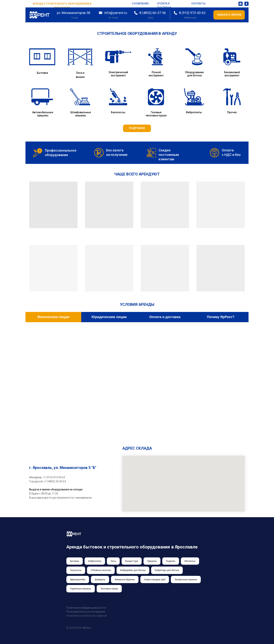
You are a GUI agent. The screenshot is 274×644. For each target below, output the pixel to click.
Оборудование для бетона (194, 74)
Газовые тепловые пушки (156, 114)
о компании (140, 4)
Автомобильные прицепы (43, 114)
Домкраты (100, 580)
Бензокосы (118, 112)
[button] (229, 15)
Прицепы (152, 561)
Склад (74, 18)
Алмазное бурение (125, 580)
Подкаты (171, 561)
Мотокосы (190, 561)
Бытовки (42, 73)
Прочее (232, 112)
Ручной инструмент (156, 74)
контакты (198, 4)
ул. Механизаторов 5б (73, 13)
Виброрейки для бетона (133, 570)
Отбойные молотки (101, 570)
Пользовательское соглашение (86, 612)
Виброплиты (194, 112)
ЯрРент (87, 628)
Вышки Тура (132, 561)
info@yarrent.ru (116, 13)
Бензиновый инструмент (232, 74)
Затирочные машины (186, 580)
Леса (113, 561)
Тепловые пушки (109, 589)
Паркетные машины (81, 589)
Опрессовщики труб (155, 580)
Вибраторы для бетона (167, 570)
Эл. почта (113, 18)
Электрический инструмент (118, 74)
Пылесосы (76, 570)
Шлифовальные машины (81, 114)
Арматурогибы (78, 580)
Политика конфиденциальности (86, 608)
